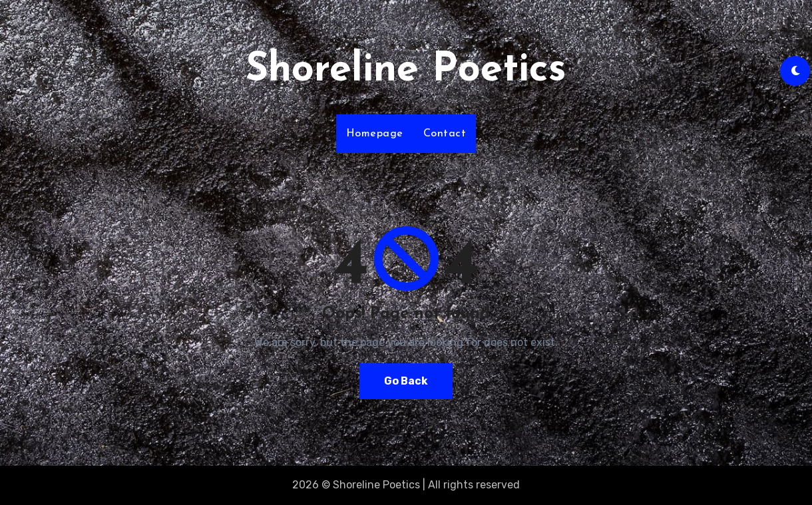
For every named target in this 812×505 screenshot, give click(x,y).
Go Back (406, 381)
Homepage (375, 134)
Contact (445, 134)
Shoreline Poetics (406, 71)
